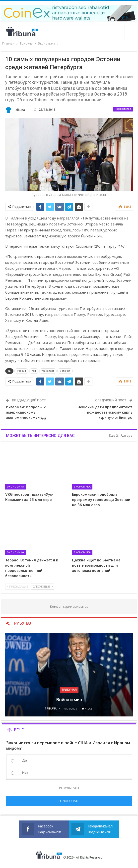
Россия (21, 371)
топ (34, 371)
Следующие (42, 586)
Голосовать (69, 801)
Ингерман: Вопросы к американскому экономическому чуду (26, 412)
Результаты (69, 788)
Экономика (123, 109)
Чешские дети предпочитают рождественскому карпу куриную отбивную (105, 412)
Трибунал (69, 690)
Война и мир (69, 700)
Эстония (65, 371)
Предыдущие (18, 586)
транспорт (48, 371)
